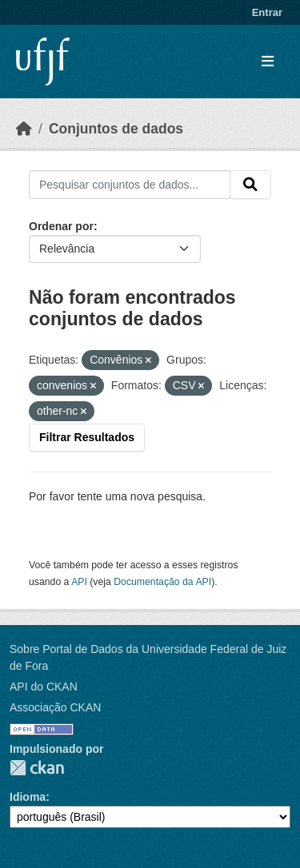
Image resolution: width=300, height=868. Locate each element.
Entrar (267, 12)
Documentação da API (162, 582)
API (79, 582)
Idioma (28, 797)
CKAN (37, 768)
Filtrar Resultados (87, 437)
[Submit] (250, 185)
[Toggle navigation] (268, 62)
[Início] (24, 129)
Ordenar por (61, 226)
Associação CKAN (55, 707)
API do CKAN (44, 687)
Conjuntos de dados (116, 129)
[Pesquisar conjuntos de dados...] (130, 185)
